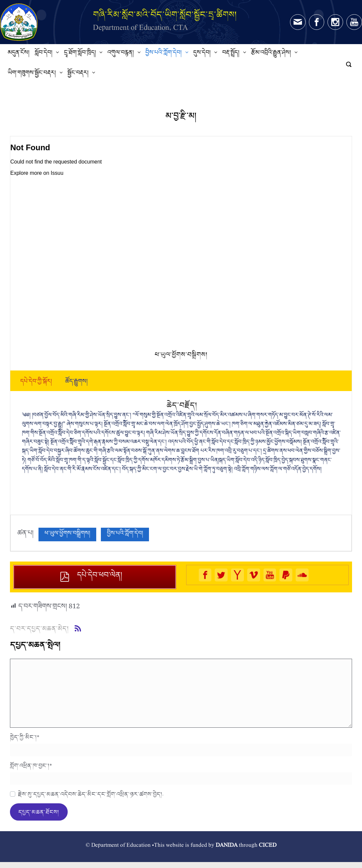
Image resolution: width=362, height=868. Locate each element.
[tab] (36, 383)
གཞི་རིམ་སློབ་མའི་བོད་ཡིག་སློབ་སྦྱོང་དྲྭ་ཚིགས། (165, 14)
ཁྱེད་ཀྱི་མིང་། (25, 737)
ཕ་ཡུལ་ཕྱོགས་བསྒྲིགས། (67, 534)
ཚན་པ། (25, 535)
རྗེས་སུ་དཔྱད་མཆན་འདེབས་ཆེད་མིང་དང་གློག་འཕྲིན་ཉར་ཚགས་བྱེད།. (91, 794)
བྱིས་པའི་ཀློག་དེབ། (125, 534)
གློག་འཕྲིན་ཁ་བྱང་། (31, 766)
